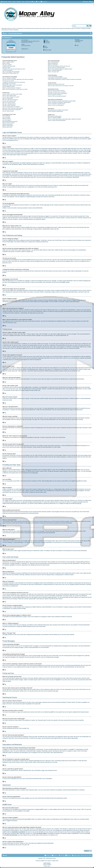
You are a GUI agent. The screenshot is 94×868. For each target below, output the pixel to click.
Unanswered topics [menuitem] (79, 41)
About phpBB (18, 811)
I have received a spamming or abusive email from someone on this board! (65, 79)
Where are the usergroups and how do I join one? (59, 66)
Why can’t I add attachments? (9, 104)
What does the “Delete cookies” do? (11, 73)
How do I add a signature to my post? (11, 97)
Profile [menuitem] (23, 44)
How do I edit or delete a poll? (9, 101)
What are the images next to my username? (12, 85)
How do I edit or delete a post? (9, 95)
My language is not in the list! (9, 84)
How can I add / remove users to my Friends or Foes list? (61, 86)
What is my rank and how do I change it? (12, 88)
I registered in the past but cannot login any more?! (14, 69)
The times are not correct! (8, 81)
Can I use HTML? (6, 117)
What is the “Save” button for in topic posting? (13, 108)
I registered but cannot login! (9, 66)
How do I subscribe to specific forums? (57, 104)
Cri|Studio (49, 864)
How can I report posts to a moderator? (11, 107)
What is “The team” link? (53, 72)
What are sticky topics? (8, 124)
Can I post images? (7, 120)
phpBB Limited (43, 809)
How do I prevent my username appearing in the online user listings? (18, 79)
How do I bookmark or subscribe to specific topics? (59, 102)
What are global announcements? (10, 121)
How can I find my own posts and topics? (57, 96)
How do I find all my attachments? (55, 111)
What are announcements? (9, 123)
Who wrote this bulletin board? (55, 116)
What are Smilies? (7, 119)
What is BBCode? (6, 116)
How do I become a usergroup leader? (57, 68)
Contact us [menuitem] (55, 855)
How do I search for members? (55, 95)
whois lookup (14, 830)
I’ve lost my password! (7, 70)
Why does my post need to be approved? (12, 110)
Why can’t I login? (6, 68)
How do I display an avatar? (9, 86)
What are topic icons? (7, 127)
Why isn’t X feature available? (55, 118)
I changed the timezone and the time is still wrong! (14, 82)
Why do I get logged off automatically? (11, 72)
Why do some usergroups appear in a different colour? (60, 69)
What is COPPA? (6, 63)
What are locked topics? (8, 126)
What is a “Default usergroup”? (55, 70)
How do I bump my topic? (8, 111)
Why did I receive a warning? (9, 105)
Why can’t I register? (7, 65)
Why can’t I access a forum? (9, 102)
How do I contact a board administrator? (57, 120)
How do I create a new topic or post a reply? (12, 94)
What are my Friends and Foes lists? (56, 84)
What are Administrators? (54, 62)
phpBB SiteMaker (47, 863)
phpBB (63, 282)
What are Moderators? (53, 63)
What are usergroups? (53, 65)
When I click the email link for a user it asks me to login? (15, 89)
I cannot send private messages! (55, 77)
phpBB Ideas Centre (68, 819)
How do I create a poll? (8, 98)
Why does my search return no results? (57, 92)
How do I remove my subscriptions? (56, 105)
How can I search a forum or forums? (56, 90)
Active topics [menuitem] (78, 42)
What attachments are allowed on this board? (58, 110)
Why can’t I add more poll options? (10, 100)
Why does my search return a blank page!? (58, 93)
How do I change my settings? (9, 78)
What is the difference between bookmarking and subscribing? (62, 101)
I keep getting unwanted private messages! (58, 78)
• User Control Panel (26, 46)
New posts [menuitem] (77, 40)
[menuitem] (33, 2)
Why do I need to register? (8, 62)
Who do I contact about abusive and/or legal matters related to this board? (64, 119)
